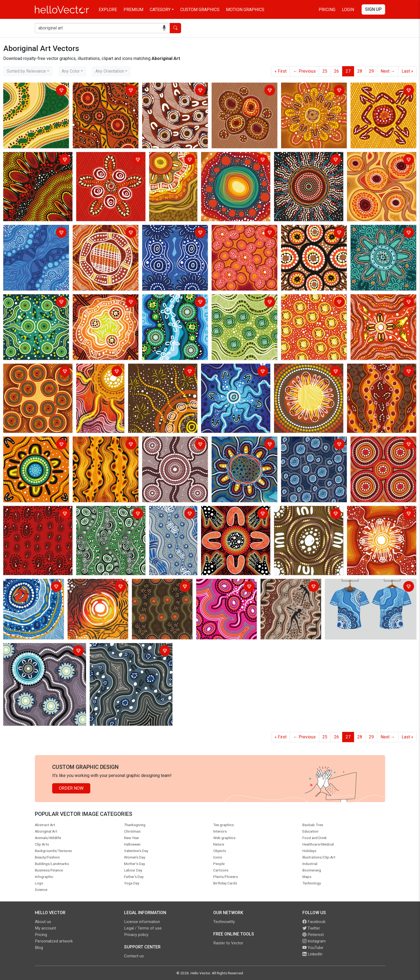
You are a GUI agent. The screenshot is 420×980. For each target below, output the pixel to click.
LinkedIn (312, 954)
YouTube (313, 948)
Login (348, 10)
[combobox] (28, 71)
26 (336, 71)
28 (360, 71)
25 (325, 71)
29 (371, 71)
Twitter (311, 928)
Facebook (314, 922)
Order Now (71, 788)
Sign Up (373, 9)
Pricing (327, 10)
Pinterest (313, 935)
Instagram (314, 941)
